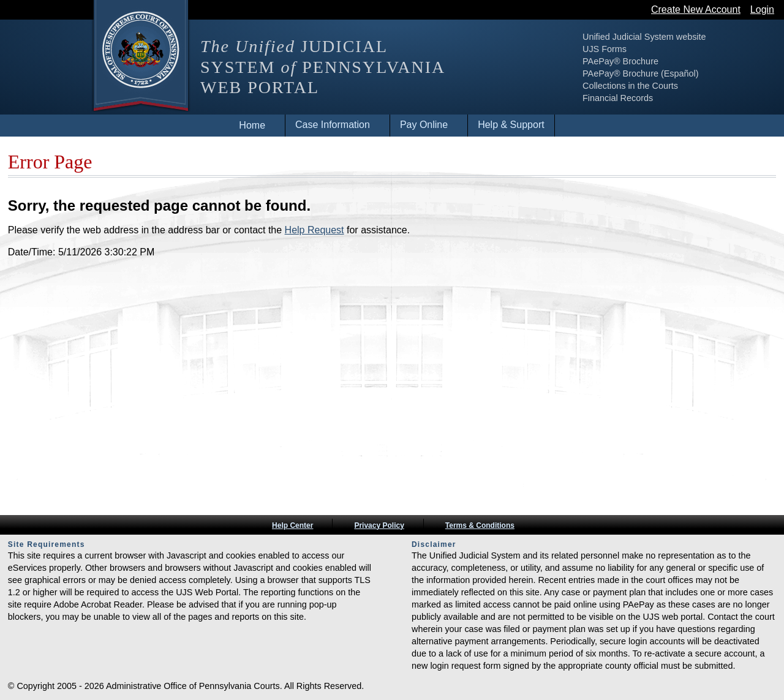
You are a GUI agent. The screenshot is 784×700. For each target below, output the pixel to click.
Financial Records (618, 98)
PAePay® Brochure (620, 61)
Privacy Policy (379, 525)
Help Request (315, 230)
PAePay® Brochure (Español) (641, 73)
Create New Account (696, 9)
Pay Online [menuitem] (424, 125)
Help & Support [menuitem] (511, 125)
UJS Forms (605, 49)
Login (762, 9)
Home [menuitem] (252, 125)
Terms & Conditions (480, 525)
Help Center (292, 525)
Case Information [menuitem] (333, 125)
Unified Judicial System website (644, 37)
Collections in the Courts (630, 86)
